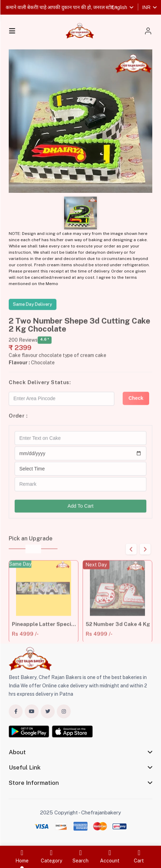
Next (145, 554)
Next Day (96, 574)
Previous (131, 554)
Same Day (20, 573)
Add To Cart (81, 511)
